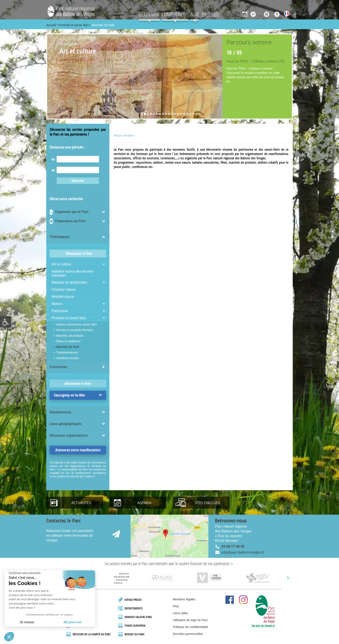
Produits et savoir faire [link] (74, 25)
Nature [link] (57, 304)
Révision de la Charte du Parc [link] (92, 634)
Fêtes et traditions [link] (68, 341)
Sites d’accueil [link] (208, 503)
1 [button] (141, 114)
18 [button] (192, 114)
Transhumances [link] (67, 352)
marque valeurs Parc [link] (138, 617)
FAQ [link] (176, 606)
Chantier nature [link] (64, 289)
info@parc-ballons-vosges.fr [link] (243, 552)
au (53, 170)
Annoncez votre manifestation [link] (78, 450)
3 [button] (147, 114)
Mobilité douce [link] (63, 297)
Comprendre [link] (175, 14)
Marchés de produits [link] (70, 336)
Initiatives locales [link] (68, 358)
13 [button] (177, 114)
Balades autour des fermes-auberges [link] (73, 273)
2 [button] (144, 114)
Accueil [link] (51, 25)
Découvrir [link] (149, 14)
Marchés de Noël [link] (68, 347)
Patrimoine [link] (60, 311)
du (53, 159)
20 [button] (198, 114)
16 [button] (186, 114)
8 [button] (162, 114)
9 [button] (165, 114)
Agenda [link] (144, 503)
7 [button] (159, 114)
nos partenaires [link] (219, 563)
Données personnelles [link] (188, 634)
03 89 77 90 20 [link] (233, 546)
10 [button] (168, 114)
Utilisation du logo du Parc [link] (190, 620)
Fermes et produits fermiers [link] (75, 330)
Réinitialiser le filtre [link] (79, 254)
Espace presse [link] (133, 600)
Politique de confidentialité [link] (190, 627)
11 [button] (171, 114)
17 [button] (189, 114)
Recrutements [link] (134, 608)
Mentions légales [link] (184, 599)
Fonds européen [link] (135, 626)
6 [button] (156, 114)
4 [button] (150, 114)
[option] (169, 76)
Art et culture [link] (62, 264)
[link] (6, 322)
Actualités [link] (81, 503)
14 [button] (180, 114)
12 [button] (174, 114)
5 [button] (153, 114)
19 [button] (195, 114)
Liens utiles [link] (180, 613)
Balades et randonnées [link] (70, 282)
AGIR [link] (195, 14)
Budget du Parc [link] (134, 634)
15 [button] (183, 114)
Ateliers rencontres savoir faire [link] (77, 324)
